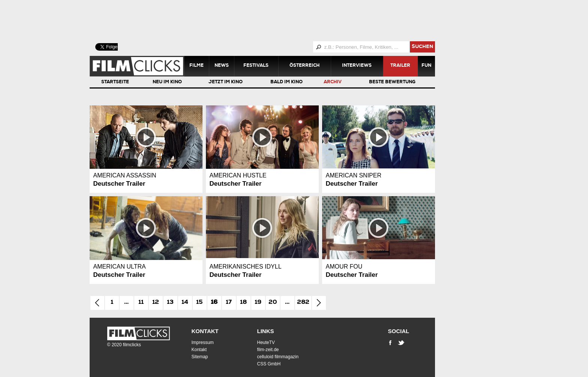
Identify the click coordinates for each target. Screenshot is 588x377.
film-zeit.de (268, 350)
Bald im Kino (286, 83)
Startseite (115, 83)
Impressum (203, 342)
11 (141, 303)
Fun (426, 66)
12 (156, 303)
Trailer (400, 66)
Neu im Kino (167, 83)
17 (229, 303)
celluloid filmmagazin (278, 357)
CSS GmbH (269, 364)
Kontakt (205, 331)
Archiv (333, 83)
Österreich (304, 66)
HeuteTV (266, 342)
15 (199, 303)
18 (243, 303)
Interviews (357, 66)
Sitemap (200, 357)
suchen (422, 47)
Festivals (256, 66)
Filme (196, 66)
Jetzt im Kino (226, 83)
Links (266, 331)
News (222, 66)
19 (258, 303)
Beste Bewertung (392, 83)
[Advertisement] (271, 21)
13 (170, 303)
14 (185, 303)
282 (303, 303)
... (126, 303)
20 (273, 303)
